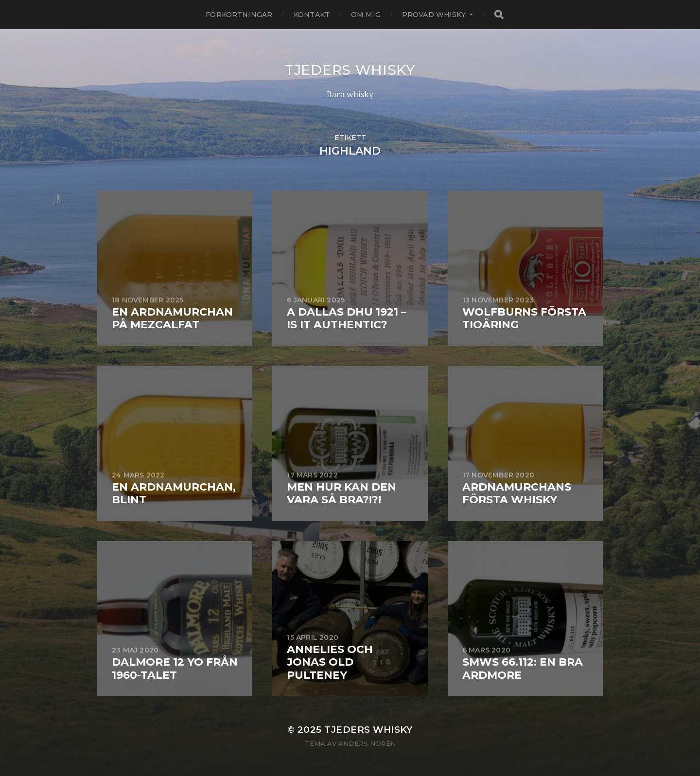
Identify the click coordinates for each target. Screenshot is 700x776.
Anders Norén (367, 743)
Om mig (366, 15)
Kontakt (312, 15)
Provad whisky (434, 15)
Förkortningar (239, 15)
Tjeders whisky (350, 70)
